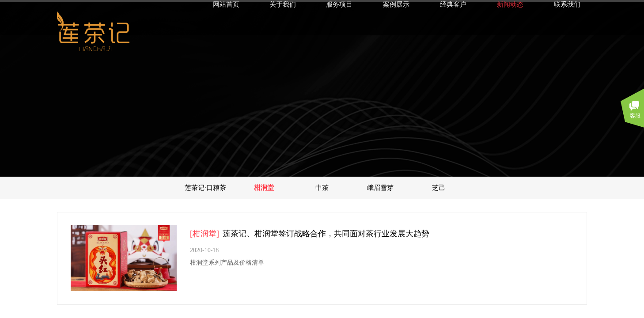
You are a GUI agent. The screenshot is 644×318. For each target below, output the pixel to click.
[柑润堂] (205, 234)
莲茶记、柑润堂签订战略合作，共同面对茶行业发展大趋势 (326, 234)
